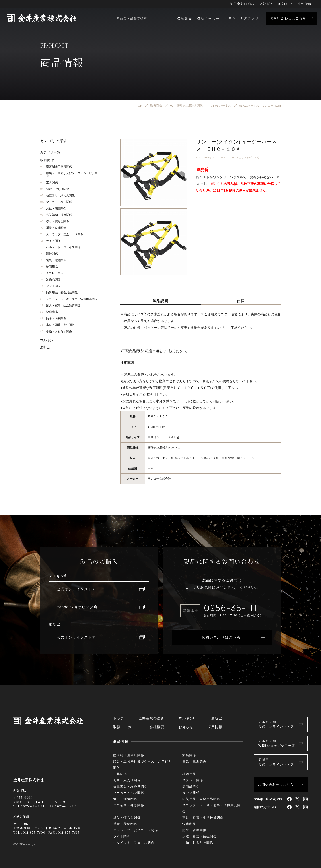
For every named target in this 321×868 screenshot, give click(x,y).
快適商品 (49, 312)
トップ (119, 718)
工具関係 (49, 183)
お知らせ (285, 4)
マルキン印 (48, 340)
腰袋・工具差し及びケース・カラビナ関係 (69, 175)
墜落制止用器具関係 (56, 167)
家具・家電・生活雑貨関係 (60, 305)
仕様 (241, 301)
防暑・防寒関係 (53, 318)
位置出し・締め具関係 (57, 195)
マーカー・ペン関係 (56, 202)
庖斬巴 (45, 347)
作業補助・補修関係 (56, 215)
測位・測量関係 (53, 208)
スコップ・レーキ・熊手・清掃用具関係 (69, 299)
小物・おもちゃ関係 (56, 331)
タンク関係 (50, 286)
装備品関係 (50, 280)
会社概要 (266, 4)
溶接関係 (49, 254)
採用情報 (304, 4)
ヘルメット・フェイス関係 (60, 247)
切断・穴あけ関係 (55, 189)
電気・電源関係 (53, 260)
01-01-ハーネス (205, 158)
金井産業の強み (242, 4)
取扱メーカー (208, 18)
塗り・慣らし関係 (55, 221)
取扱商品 (184, 18)
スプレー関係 (52, 273)
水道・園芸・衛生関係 (57, 325)
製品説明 (160, 301)
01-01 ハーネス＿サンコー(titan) (240, 158)
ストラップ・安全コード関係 (62, 234)
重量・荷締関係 (53, 228)
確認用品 (49, 267)
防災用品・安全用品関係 (59, 292)
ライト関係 (50, 241)
